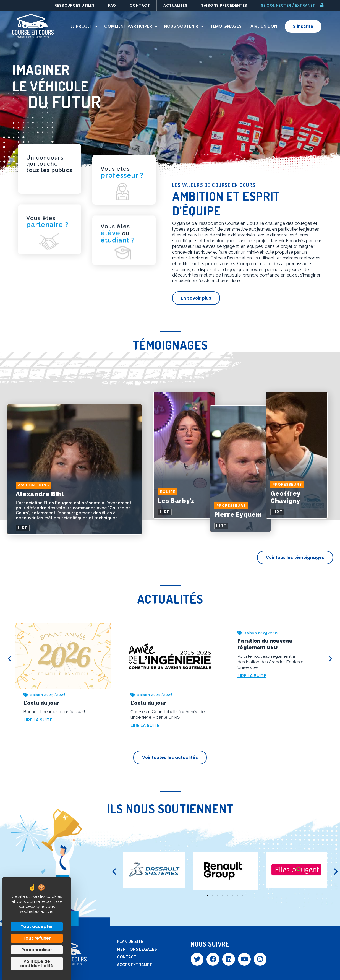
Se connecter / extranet (288, 5)
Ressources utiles (75, 5)
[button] (114, 872)
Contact (140, 5)
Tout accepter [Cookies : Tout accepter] (37, 926)
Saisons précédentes (224, 5)
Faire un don (263, 26)
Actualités (175, 5)
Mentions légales (137, 949)
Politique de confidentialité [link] (37, 964)
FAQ (112, 5)
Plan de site (130, 942)
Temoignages (226, 26)
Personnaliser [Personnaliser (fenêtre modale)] (37, 950)
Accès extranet (134, 965)
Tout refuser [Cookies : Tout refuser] (37, 938)
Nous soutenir (184, 26)
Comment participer (131, 26)
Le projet (84, 26)
